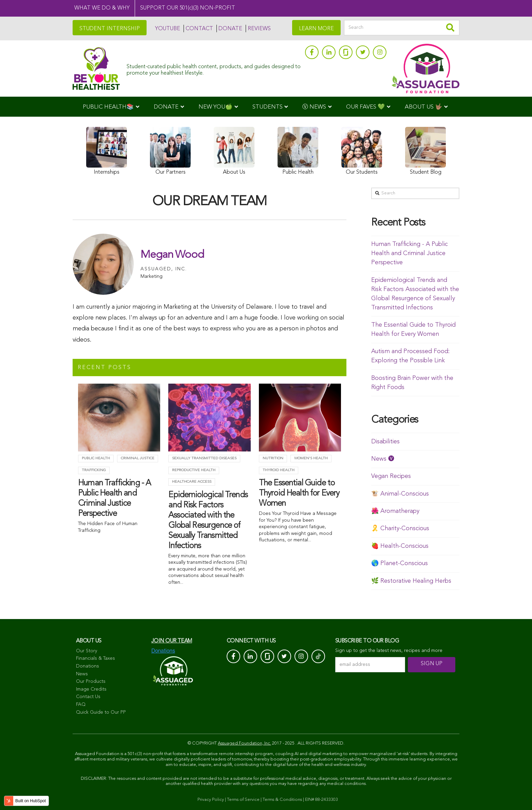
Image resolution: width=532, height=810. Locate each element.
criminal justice (138, 458)
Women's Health (311, 458)
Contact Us (88, 697)
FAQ (81, 705)
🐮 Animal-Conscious (400, 494)
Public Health (96, 458)
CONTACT (199, 29)
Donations (88, 666)
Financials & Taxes (96, 658)
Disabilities (385, 442)
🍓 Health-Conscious (400, 546)
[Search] (402, 28)
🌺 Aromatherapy (395, 511)
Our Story (87, 651)
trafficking (94, 470)
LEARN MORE (316, 29)
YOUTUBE (168, 29)
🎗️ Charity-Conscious (400, 528)
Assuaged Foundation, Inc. (244, 743)
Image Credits (91, 689)
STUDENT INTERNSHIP (110, 29)
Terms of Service (243, 800)
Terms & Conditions (282, 800)
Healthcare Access (192, 482)
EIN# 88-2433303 (321, 800)
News (82, 674)
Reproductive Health (194, 470)
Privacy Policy (211, 800)
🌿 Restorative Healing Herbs (411, 581)
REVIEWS (259, 29)
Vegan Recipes (391, 476)
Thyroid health (279, 470)
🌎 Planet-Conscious (400, 563)
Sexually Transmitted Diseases (204, 458)
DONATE (230, 29)
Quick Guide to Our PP (101, 712)
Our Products (91, 681)
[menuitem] (111, 107)
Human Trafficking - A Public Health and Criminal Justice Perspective (410, 253)
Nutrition (273, 458)
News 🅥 (383, 459)
